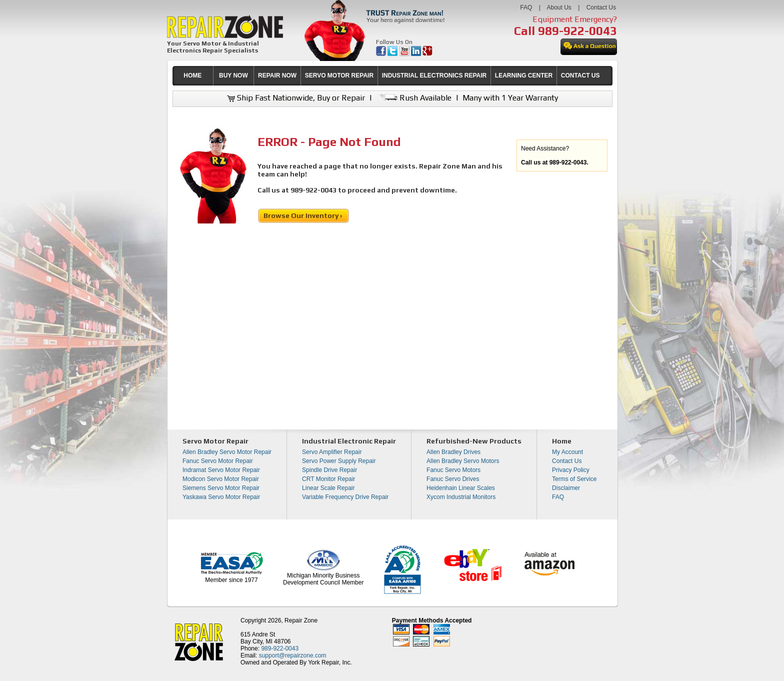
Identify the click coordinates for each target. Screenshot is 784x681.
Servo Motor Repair (215, 441)
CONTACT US (580, 75)
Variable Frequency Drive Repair (345, 497)
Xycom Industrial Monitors (461, 497)
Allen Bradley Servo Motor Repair (227, 452)
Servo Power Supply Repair (339, 461)
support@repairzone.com (293, 655)
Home (562, 441)
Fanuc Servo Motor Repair (218, 461)
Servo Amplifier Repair (332, 452)
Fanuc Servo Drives (453, 479)
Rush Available (414, 98)
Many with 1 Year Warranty (510, 98)
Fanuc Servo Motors (453, 470)
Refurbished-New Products (474, 441)
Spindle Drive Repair (329, 470)
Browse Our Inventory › (303, 215)
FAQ (526, 7)
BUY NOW (233, 75)
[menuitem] (193, 76)
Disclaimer (566, 488)
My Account (567, 452)
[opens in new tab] (382, 54)
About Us (559, 7)
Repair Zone (301, 620)
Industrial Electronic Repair (349, 441)
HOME (192, 75)
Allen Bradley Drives (453, 452)
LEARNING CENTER (524, 75)
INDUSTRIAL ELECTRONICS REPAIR (434, 75)
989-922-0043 (577, 31)
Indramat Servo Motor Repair (221, 470)
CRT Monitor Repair (328, 479)
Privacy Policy (571, 470)
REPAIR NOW (277, 75)
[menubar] (388, 76)
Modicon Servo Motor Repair (221, 479)
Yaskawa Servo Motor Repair (221, 497)
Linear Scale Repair (328, 488)
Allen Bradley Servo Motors (463, 461)
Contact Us (601, 7)
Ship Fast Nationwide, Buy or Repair (296, 98)
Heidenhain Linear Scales (461, 488)
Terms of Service (574, 479)
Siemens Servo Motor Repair (221, 488)
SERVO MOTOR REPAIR (339, 75)
